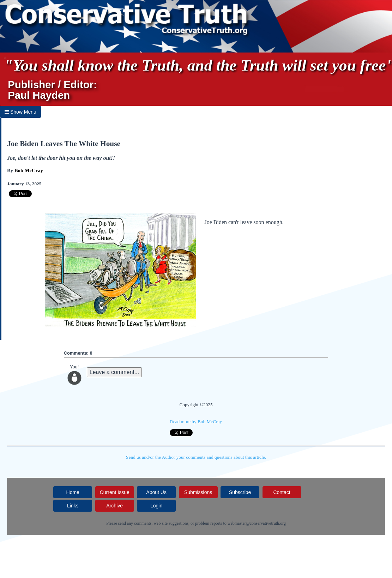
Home (73, 492)
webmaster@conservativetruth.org (257, 523)
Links (73, 506)
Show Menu (20, 112)
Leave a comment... (114, 372)
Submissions (198, 492)
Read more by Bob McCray (196, 422)
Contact (282, 492)
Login (156, 506)
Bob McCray (29, 170)
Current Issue (115, 492)
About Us (156, 492)
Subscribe (240, 492)
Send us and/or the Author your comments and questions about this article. (196, 457)
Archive (114, 506)
